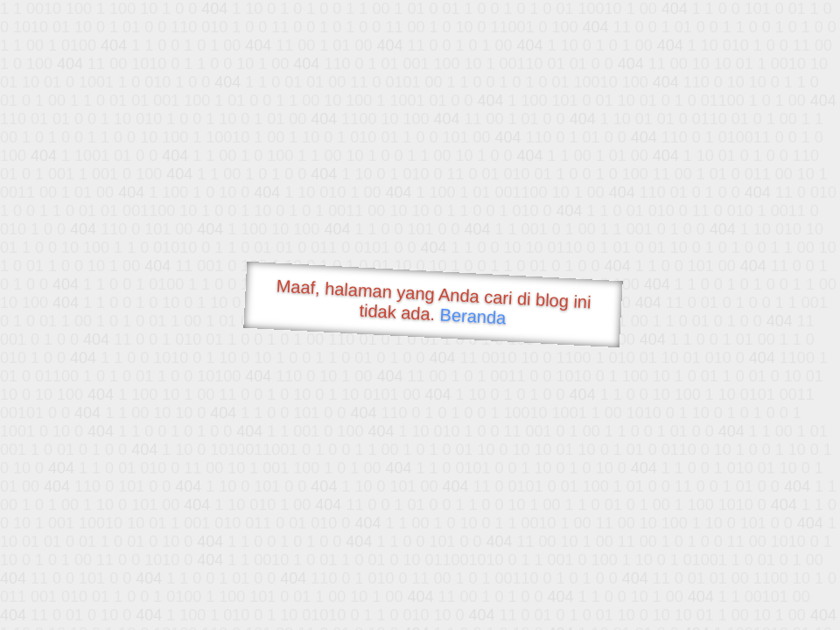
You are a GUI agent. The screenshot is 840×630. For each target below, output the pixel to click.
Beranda (473, 316)
